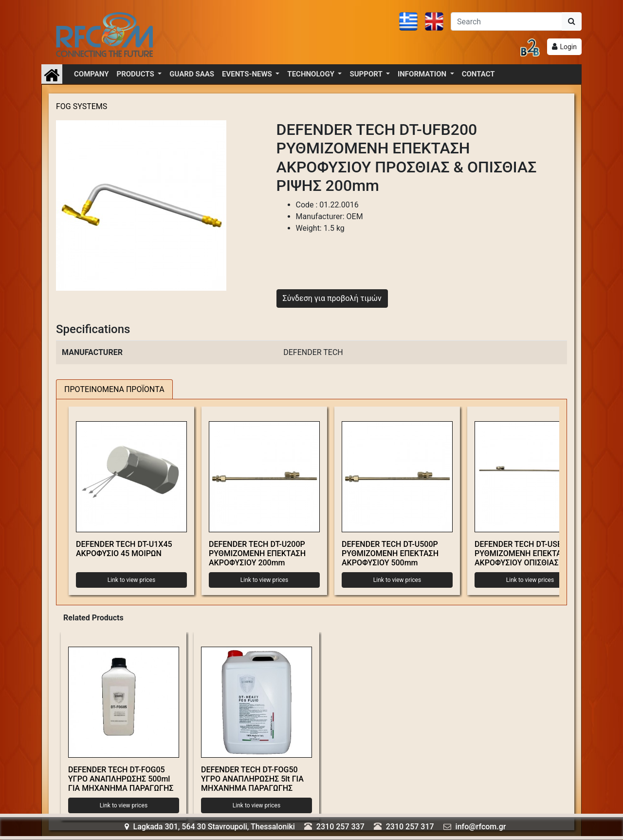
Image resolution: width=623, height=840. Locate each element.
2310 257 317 (410, 827)
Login (568, 47)
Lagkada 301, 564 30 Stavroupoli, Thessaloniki (210, 827)
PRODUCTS (137, 74)
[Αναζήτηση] (506, 21)
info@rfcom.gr (481, 827)
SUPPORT (367, 74)
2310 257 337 (340, 827)
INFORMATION (423, 74)
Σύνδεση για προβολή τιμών (332, 298)
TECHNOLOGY (311, 74)
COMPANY (92, 74)
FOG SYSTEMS (82, 106)
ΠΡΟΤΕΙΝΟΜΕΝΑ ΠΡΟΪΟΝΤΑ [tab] (114, 389)
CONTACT (478, 74)
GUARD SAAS (192, 74)
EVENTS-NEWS (248, 74)
